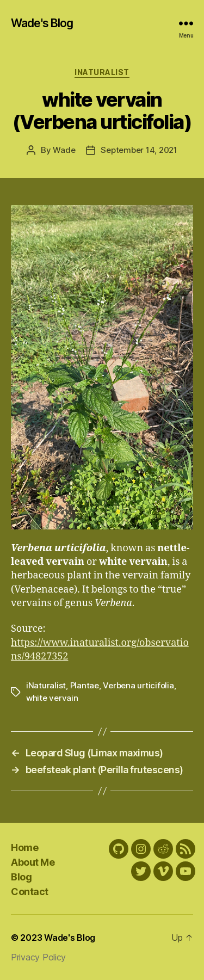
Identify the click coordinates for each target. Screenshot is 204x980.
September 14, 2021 (139, 150)
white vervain (52, 698)
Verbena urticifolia (138, 685)
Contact (30, 892)
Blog (21, 877)
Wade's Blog (42, 23)
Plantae (85, 685)
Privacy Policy (38, 957)
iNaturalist (102, 72)
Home (24, 848)
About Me (33, 862)
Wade (64, 150)
